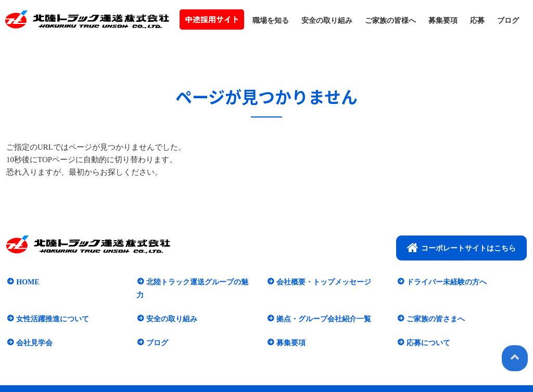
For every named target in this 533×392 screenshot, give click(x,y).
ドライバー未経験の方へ (446, 282)
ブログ (508, 21)
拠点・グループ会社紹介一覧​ (323, 305)
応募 (477, 21)
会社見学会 (33, 329)
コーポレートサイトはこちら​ (461, 247)
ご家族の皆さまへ (435, 305)
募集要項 (443, 21)
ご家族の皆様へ (390, 21)
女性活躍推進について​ (52, 305)
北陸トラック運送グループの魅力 (200, 282)
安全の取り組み (327, 21)
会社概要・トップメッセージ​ (323, 282)
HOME (27, 282)
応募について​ (427, 329)
